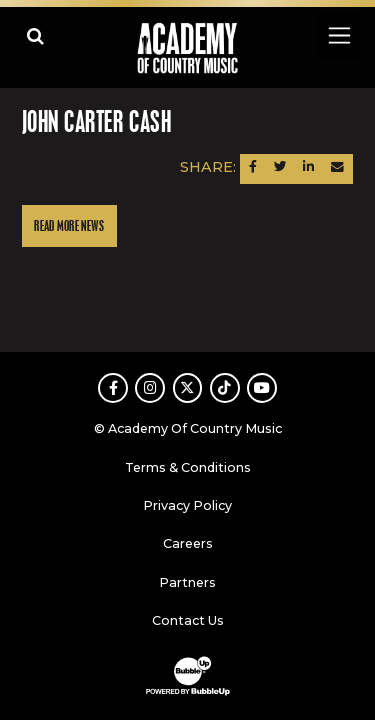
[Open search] (35, 35)
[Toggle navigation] (338, 35)
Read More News (69, 226)
